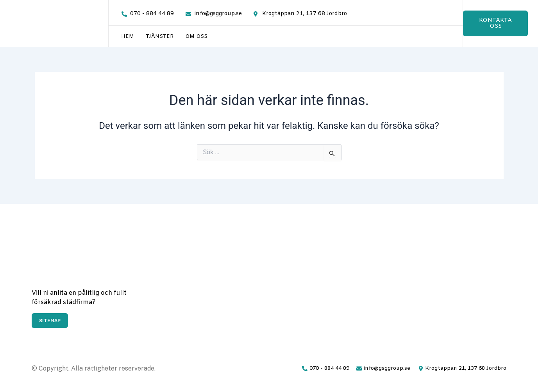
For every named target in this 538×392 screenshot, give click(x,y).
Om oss (196, 37)
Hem (128, 37)
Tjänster (160, 37)
